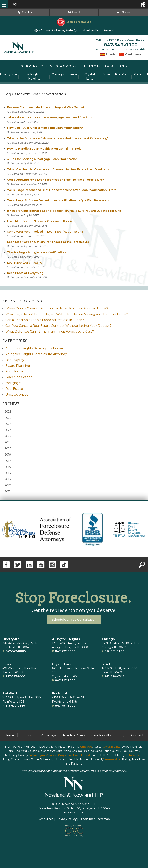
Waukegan (37, 755)
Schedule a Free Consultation (74, 619)
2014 (7, 472)
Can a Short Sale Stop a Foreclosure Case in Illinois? (45, 319)
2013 (7, 479)
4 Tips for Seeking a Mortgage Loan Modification (42, 158)
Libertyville (11, 638)
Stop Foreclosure (74, 22)
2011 (6, 491)
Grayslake (65, 755)
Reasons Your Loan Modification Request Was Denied (46, 107)
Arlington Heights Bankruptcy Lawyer (35, 348)
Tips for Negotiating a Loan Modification (36, 252)
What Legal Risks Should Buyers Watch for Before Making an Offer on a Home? (67, 314)
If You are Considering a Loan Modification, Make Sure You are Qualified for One (64, 210)
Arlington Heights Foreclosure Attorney (36, 354)
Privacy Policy (67, 818)
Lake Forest (82, 755)
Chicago (108, 638)
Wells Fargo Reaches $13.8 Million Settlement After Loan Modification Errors (62, 189)
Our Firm (28, 735)
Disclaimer (87, 818)
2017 (7, 460)
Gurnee (51, 755)
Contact (137, 735)
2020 (7, 448)
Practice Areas (74, 735)
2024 (7, 423)
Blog (121, 735)
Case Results (101, 735)
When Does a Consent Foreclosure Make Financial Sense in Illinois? (57, 308)
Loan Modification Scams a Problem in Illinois (40, 221)
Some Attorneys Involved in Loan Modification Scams (45, 231)
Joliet (106, 664)
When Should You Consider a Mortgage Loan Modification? (50, 117)
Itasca (7, 664)
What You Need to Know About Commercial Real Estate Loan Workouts (58, 169)
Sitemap (104, 818)
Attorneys (49, 735)
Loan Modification (19, 377)
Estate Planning (18, 365)
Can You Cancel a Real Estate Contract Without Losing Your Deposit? (58, 325)
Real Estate (14, 388)
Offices (123, 12)
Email (74, 12)
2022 (7, 436)
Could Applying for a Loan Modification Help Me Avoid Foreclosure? (56, 179)
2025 (7, 417)
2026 (7, 411)
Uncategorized (17, 394)
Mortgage (13, 382)
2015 (6, 466)
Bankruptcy (15, 359)
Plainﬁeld (10, 693)
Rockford (60, 693)
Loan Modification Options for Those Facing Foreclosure (48, 241)
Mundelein (135, 755)
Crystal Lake (62, 664)
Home (9, 735)
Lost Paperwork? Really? (25, 262)
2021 (7, 442)
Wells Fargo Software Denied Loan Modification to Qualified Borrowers (58, 200)
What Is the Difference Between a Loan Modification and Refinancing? (58, 138)
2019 (7, 454)
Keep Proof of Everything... (26, 272)
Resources (46, 818)
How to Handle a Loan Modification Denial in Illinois (44, 148)
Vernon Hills (112, 759)
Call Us (25, 12)
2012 (7, 485)
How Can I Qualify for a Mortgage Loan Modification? (45, 127)
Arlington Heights (66, 638)
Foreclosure (15, 371)
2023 (7, 429)
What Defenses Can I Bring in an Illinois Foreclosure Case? (50, 331)
